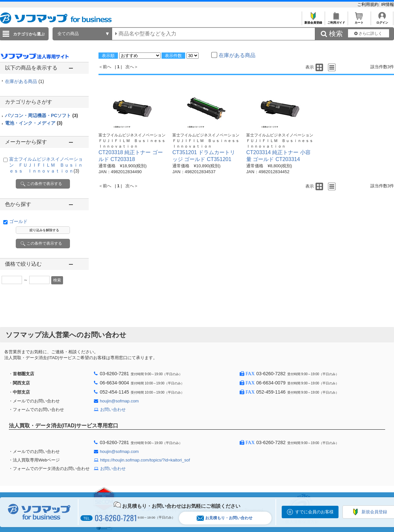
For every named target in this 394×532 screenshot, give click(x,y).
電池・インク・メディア (34, 123)
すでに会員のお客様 (314, 512)
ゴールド (18, 221)
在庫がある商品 (24, 81)
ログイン (382, 21)
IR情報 (388, 4)
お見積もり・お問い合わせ (225, 518)
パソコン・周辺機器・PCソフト (41, 115)
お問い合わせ (113, 409)
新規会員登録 (313, 21)
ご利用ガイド (336, 21)
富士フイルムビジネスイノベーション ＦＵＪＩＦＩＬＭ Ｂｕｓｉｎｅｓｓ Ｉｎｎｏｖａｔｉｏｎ (46, 165)
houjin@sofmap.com (119, 401)
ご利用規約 (369, 4)
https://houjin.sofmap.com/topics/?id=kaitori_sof (145, 460)
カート (359, 21)
